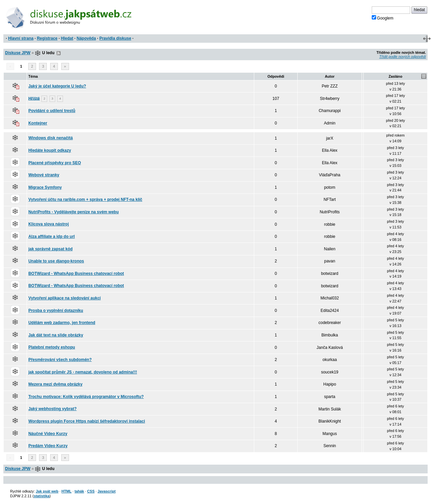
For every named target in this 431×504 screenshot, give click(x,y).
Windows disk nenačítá (51, 138)
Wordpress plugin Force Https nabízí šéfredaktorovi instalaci (87, 421)
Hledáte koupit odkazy (50, 150)
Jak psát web (47, 491)
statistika (42, 496)
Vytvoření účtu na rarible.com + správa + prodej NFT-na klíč (85, 200)
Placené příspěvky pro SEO (55, 163)
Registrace (47, 38)
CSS (91, 491)
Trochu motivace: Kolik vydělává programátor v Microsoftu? (86, 397)
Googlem (383, 18)
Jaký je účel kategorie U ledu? (57, 86)
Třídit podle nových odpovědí (403, 57)
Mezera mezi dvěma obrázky (55, 384)
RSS (59, 53)
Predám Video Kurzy (48, 446)
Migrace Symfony (45, 187)
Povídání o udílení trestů (52, 111)
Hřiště (34, 98)
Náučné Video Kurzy (48, 434)
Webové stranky (44, 175)
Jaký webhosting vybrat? (52, 409)
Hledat (67, 38)
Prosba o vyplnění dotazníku (56, 311)
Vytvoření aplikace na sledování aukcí (64, 298)
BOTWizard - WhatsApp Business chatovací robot (76, 274)
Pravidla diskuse (115, 38)
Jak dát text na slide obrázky (56, 335)
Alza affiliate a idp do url (52, 237)
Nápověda (86, 38)
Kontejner (38, 123)
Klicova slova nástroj (48, 224)
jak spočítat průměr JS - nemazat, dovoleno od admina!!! (83, 372)
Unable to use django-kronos (56, 261)
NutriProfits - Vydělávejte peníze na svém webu (73, 212)
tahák (79, 491)
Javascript (107, 491)
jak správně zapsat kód (50, 249)
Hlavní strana (21, 38)
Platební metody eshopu (52, 347)
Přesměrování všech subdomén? (60, 360)
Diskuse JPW (18, 53)
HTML (66, 491)
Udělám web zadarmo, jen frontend (62, 323)
